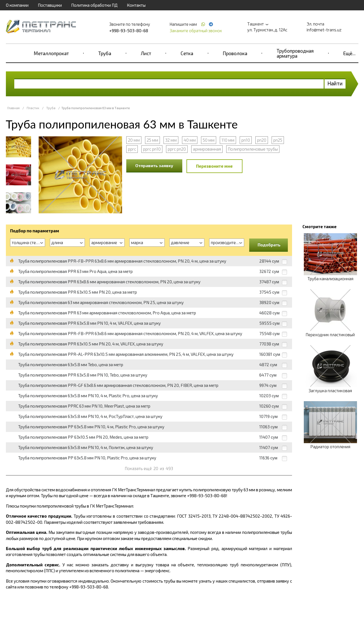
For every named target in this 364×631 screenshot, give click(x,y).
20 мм (134, 140)
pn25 (278, 140)
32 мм (171, 140)
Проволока (235, 53)
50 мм (209, 140)
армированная (207, 149)
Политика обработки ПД (94, 5)
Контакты (136, 5)
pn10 (246, 140)
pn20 (262, 140)
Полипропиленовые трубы (253, 149)
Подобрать (269, 245)
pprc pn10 (152, 149)
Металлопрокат (51, 53)
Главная (13, 108)
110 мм (228, 140)
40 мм (190, 140)
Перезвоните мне (214, 166)
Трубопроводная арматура (295, 53)
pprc (132, 149)
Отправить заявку (154, 165)
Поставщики (50, 5)
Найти (335, 83)
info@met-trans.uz (324, 30)
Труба (105, 53)
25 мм (152, 140)
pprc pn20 (177, 149)
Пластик (33, 108)
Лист (146, 53)
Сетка (187, 53)
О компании (17, 5)
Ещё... (349, 53)
